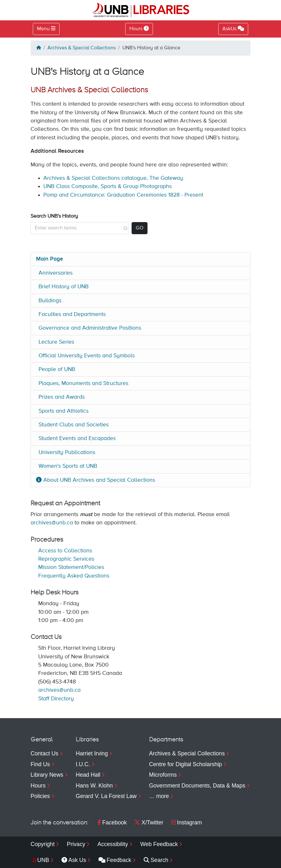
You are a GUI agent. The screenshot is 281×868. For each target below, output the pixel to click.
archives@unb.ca (52, 523)
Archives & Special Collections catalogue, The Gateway (113, 178)
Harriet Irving (92, 753)
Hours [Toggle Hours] (139, 29)
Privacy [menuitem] (76, 844)
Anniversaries (56, 273)
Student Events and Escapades (77, 438)
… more (159, 796)
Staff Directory (56, 699)
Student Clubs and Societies (74, 425)
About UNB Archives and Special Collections (96, 480)
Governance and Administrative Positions (90, 328)
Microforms (163, 775)
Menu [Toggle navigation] (43, 29)
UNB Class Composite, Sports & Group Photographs (108, 186)
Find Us (40, 764)
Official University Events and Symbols (87, 356)
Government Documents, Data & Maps (197, 786)
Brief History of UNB (64, 287)
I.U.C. (83, 764)
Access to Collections (65, 551)
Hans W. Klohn (94, 786)
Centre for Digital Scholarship (186, 764)
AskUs (233, 29)
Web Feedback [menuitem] (159, 844)
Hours (38, 786)
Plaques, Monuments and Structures (83, 383)
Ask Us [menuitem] (74, 860)
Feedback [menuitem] (115, 860)
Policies (40, 796)
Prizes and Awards (62, 397)
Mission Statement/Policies (71, 567)
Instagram (187, 822)
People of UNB (57, 369)
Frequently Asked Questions (74, 576)
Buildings (50, 301)
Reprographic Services (66, 559)
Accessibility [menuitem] (113, 844)
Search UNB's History (54, 216)
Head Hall (88, 775)
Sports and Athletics (64, 411)
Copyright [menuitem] (43, 844)
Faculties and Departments (72, 314)
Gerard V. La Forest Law (106, 796)
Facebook (112, 822)
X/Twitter (149, 822)
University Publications (67, 452)
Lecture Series (56, 342)
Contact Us (44, 753)
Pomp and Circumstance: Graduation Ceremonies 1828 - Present (123, 195)
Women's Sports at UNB (68, 466)
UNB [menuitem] (43, 860)
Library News (47, 775)
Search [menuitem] (156, 860)
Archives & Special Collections (82, 48)
